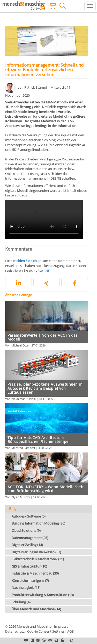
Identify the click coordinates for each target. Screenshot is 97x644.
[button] (18, 283)
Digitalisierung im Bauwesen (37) (36, 552)
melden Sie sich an (27, 261)
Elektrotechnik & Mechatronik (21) (38, 559)
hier (46, 270)
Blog (13, 509)
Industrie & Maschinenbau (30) (35, 573)
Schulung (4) (21, 602)
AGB (70, 631)
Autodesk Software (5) (29, 516)
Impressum (63, 626)
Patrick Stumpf (36, 87)
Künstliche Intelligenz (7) (30, 581)
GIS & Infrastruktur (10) (29, 566)
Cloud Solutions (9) (26, 530)
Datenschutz (15, 631)
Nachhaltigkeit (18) (26, 588)
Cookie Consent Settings (46, 631)
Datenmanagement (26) (30, 538)
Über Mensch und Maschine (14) (36, 609)
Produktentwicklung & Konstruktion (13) (43, 595)
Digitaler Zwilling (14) (27, 545)
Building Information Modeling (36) (38, 523)
